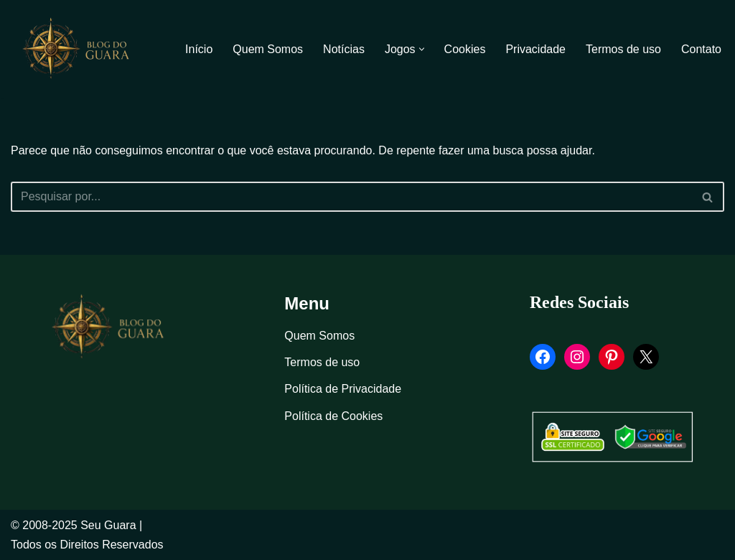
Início (199, 49)
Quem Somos (268, 49)
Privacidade (535, 49)
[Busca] (351, 197)
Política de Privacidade (343, 389)
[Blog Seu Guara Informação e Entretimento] (83, 49)
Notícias (344, 49)
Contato (701, 49)
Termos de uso (623, 49)
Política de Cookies (333, 416)
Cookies (465, 49)
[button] (422, 49)
